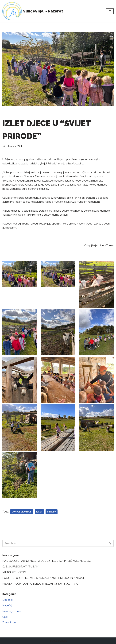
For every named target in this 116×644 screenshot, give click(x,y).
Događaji (8, 600)
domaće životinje (22, 512)
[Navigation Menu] (110, 11)
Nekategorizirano (12, 611)
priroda (52, 512)
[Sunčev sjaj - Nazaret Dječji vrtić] (33, 11)
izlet (39, 512)
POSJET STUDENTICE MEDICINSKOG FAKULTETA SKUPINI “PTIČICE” (44, 578)
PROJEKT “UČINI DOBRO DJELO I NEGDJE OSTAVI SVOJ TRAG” (41, 584)
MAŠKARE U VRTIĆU (15, 572)
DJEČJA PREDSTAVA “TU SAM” (21, 567)
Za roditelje (9, 623)
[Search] (54, 543)
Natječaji (7, 605)
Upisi (5, 617)
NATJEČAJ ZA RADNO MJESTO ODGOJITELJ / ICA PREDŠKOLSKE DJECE (47, 561)
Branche (62, 641)
